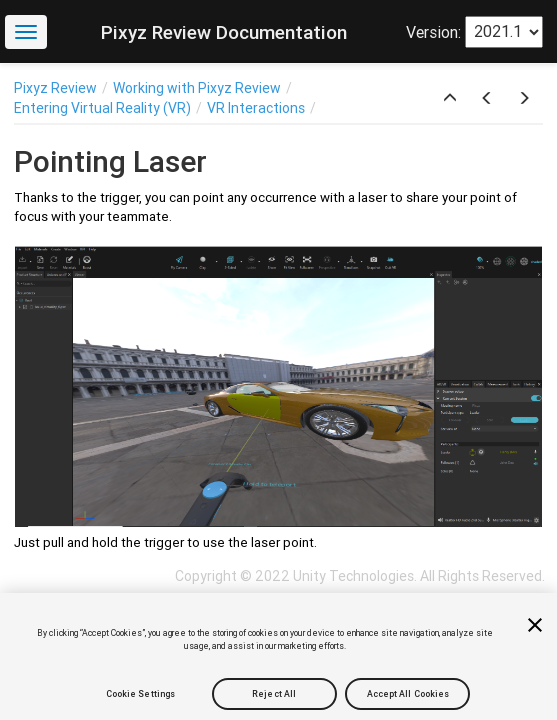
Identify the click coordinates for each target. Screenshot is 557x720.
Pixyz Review (55, 88)
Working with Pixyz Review (197, 88)
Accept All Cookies (408, 694)
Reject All (274, 694)
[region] (278, 656)
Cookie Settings (140, 694)
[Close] (535, 625)
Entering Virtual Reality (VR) (102, 108)
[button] (450, 99)
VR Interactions (256, 108)
